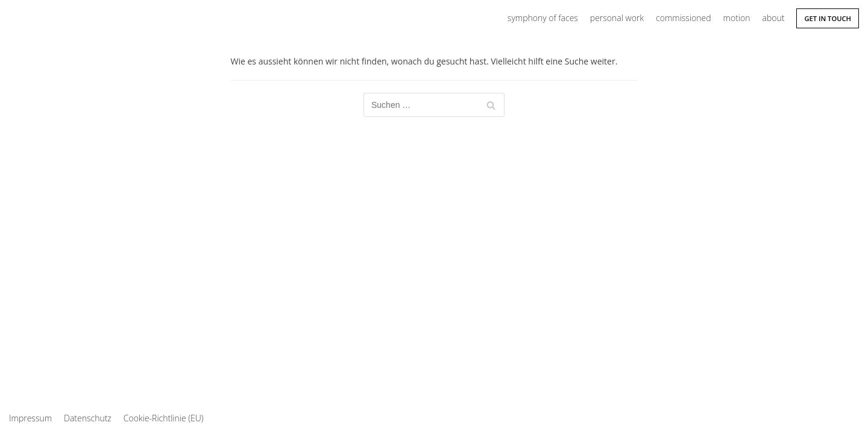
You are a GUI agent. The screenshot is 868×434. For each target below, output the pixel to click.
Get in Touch (828, 18)
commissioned (683, 18)
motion (737, 18)
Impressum (30, 418)
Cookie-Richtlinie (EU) (164, 418)
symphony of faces (543, 18)
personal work (617, 18)
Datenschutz (88, 418)
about (773, 18)
